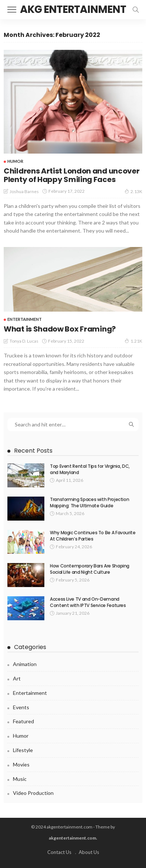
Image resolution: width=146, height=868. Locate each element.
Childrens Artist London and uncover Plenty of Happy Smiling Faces (72, 175)
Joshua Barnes (24, 191)
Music (20, 779)
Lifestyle (23, 750)
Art (17, 678)
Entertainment (25, 319)
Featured (23, 721)
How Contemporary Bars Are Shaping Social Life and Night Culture (90, 569)
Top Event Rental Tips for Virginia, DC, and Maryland (90, 469)
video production (33, 793)
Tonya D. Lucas (24, 341)
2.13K (133, 191)
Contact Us (59, 852)
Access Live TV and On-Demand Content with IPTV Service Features (88, 602)
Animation (25, 664)
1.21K (133, 341)
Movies (21, 764)
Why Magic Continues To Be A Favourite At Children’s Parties (93, 536)
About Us (89, 852)
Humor (15, 161)
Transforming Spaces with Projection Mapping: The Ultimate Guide (89, 502)
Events (21, 707)
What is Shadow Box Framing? (60, 329)
